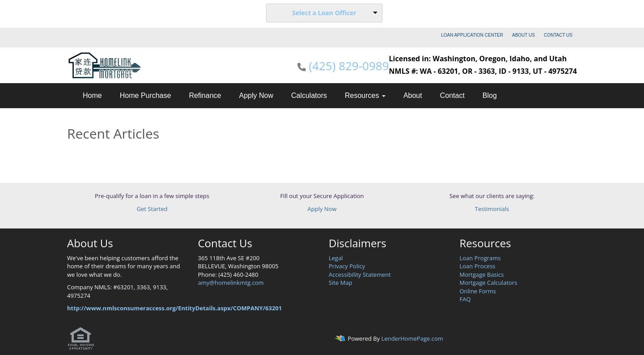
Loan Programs (480, 258)
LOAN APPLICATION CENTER (472, 35)
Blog (490, 95)
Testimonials (492, 209)
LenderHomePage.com (412, 338)
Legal (336, 258)
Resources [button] (365, 95)
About (413, 95)
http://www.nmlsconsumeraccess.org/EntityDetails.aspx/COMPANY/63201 (174, 308)
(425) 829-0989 (349, 66)
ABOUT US (523, 35)
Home (92, 95)
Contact (452, 95)
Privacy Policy (347, 266)
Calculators (309, 95)
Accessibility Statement (360, 275)
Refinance (205, 95)
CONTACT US (558, 35)
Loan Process (478, 266)
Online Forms (478, 291)
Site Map (341, 283)
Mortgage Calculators (489, 283)
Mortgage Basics (482, 275)
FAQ (465, 299)
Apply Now (256, 95)
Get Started (152, 209)
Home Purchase (146, 95)
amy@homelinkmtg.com (231, 283)
